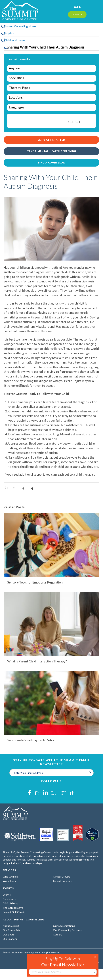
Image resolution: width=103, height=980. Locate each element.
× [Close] (95, 957)
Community (9, 899)
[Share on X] (15, 488)
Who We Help (11, 877)
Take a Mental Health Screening (52, 151)
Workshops (9, 881)
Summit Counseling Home (20, 26)
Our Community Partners (67, 930)
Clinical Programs (63, 881)
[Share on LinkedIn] (24, 488)
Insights (9, 33)
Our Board (9, 934)
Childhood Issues (15, 40)
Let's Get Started (51, 140)
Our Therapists (11, 930)
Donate (77, 14)
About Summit (11, 926)
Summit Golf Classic (14, 912)
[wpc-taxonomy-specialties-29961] (51, 78)
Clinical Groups (62, 877)
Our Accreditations (64, 926)
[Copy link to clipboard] (33, 488)
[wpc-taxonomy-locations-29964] (51, 98)
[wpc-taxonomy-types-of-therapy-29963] (51, 88)
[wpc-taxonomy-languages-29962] (51, 107)
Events (7, 895)
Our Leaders (10, 939)
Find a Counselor (51, 163)
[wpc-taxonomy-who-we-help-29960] (51, 68)
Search (74, 122)
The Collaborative (13, 908)
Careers (58, 934)
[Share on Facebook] (6, 488)
